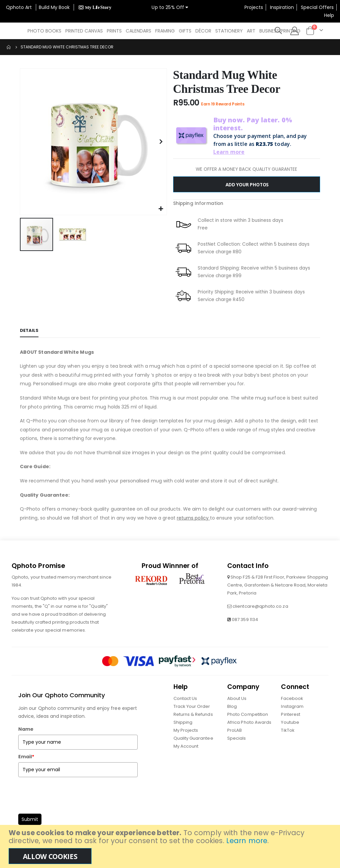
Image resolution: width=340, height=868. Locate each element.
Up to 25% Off (170, 7)
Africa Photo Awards (249, 722)
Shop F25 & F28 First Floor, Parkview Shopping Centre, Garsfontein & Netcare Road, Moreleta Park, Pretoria (278, 585)
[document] (171, 846)
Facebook (292, 698)
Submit (30, 820)
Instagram (292, 706)
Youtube (290, 722)
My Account (186, 746)
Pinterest (291, 714)
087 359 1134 (245, 620)
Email (26, 757)
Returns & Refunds (193, 714)
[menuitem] (44, 31)
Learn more (247, 841)
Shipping (183, 722)
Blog (232, 706)
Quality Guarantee (193, 738)
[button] (161, 209)
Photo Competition (248, 714)
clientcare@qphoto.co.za (260, 607)
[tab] (29, 331)
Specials (237, 738)
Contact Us (185, 698)
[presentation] (69, 794)
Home (9, 47)
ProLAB (235, 730)
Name (26, 729)
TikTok (288, 730)
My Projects (186, 730)
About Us (237, 698)
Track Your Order (192, 706)
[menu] (166, 31)
